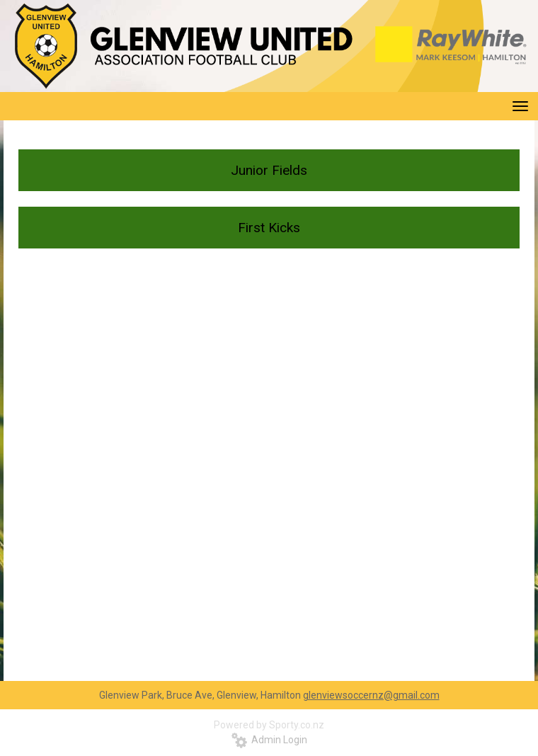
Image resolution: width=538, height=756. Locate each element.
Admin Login (269, 740)
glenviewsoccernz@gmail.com (371, 695)
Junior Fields (269, 170)
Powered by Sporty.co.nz (269, 725)
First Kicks (269, 228)
